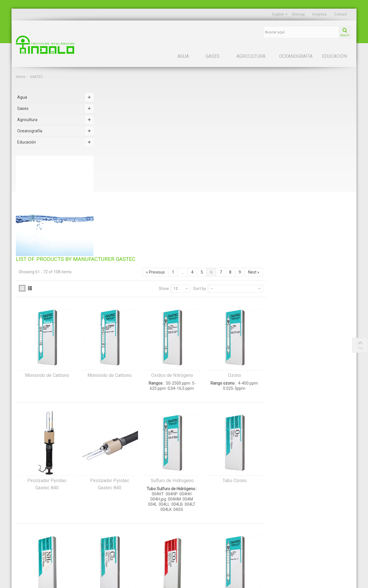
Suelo (20, 535)
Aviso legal (197, 525)
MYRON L (282, 544)
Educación (335, 56)
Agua (183, 56)
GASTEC (281, 516)
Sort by (286, 124)
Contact (341, 14)
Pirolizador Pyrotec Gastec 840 (133, 320)
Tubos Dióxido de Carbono (258, 437)
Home (21, 77)
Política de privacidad (205, 535)
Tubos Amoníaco (133, 437)
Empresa (320, 14)
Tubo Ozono (321, 316)
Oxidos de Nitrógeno (258, 211)
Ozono (321, 211)
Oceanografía (296, 56)
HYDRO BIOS (285, 525)
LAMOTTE (282, 535)
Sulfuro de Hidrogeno (258, 316)
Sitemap (298, 14)
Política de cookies (203, 544)
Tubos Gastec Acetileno (321, 437)
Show (250, 124)
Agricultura (251, 56)
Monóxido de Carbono (133, 211)
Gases (213, 56)
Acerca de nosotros (204, 516)
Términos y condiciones (207, 554)
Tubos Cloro (196, 437)
